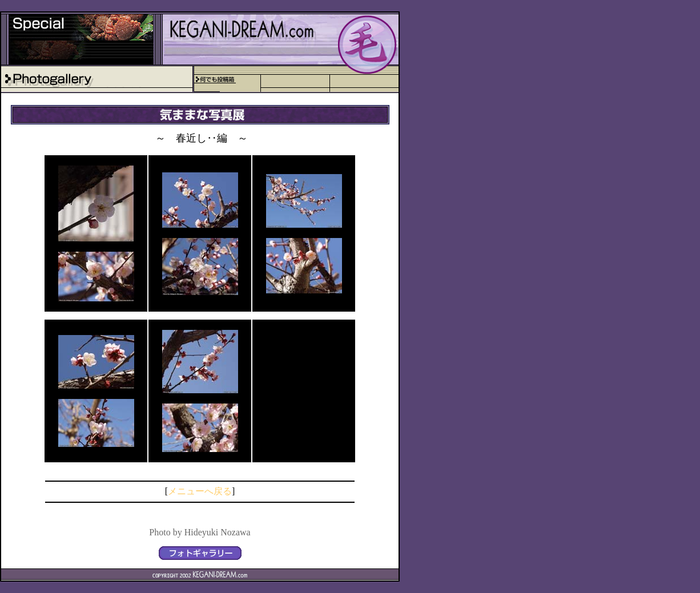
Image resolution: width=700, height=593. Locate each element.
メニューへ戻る (200, 491)
